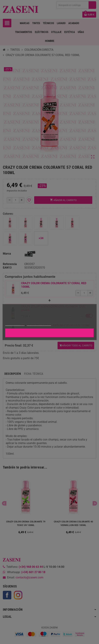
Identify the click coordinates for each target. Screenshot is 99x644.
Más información (15, 324)
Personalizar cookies (39, 324)
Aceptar (49, 333)
